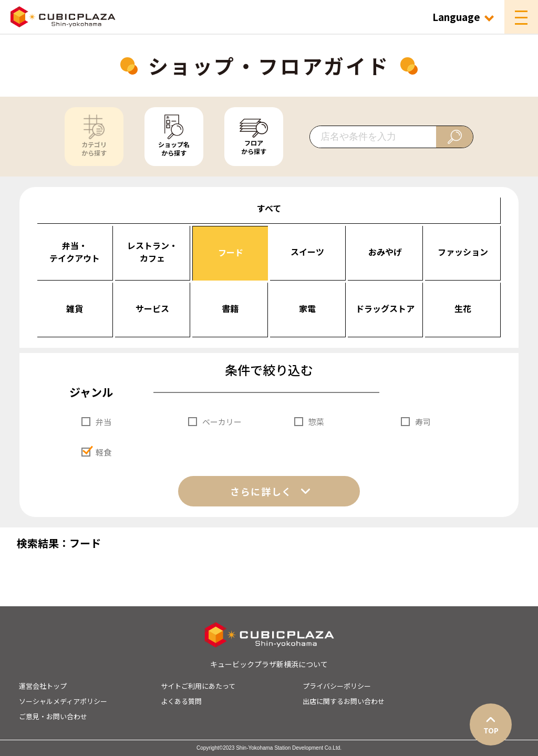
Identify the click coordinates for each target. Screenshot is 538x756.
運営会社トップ (43, 686)
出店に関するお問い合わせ (344, 701)
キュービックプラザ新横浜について (269, 664)
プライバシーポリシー (337, 686)
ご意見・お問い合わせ (53, 716)
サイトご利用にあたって (198, 686)
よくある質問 (181, 701)
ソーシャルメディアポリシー (63, 701)
